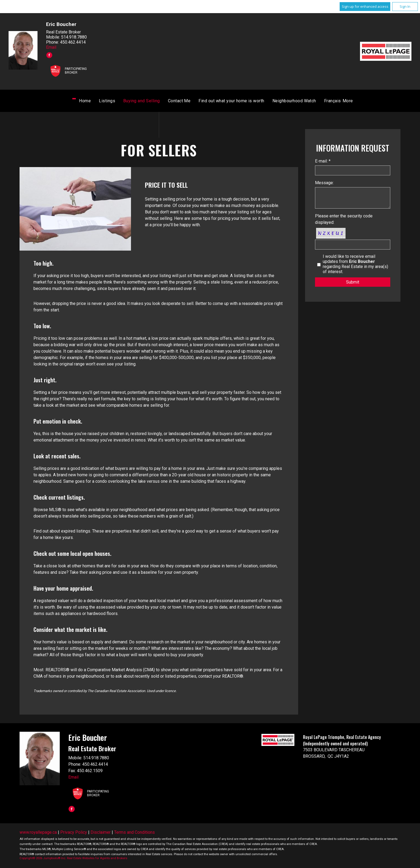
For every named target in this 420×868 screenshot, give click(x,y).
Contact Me (205, 102)
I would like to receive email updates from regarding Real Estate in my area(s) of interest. (355, 265)
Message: (324, 184)
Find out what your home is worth (257, 102)
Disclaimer (101, 833)
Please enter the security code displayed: (344, 220)
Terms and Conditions (134, 833)
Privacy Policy (74, 833)
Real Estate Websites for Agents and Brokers (97, 859)
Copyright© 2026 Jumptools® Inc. (43, 859)
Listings (133, 102)
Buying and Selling (168, 102)
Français (307, 102)
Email (51, 47)
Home (111, 102)
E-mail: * (323, 162)
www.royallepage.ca (38, 833)
